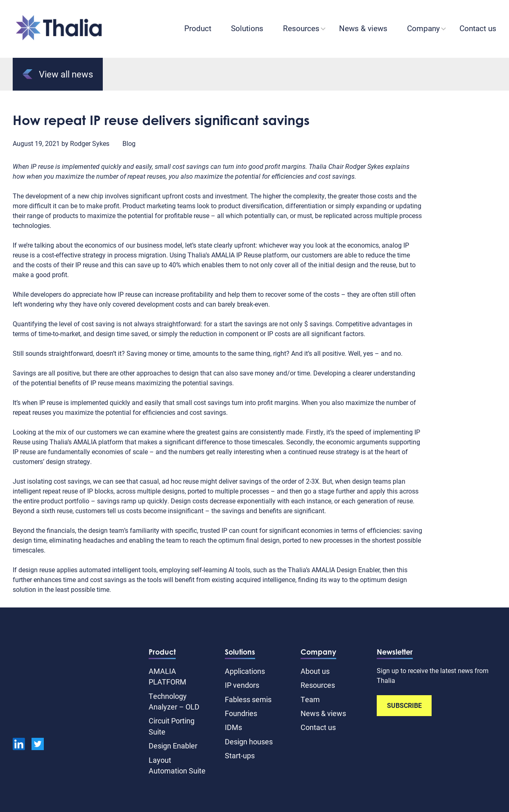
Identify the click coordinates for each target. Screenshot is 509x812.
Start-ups (240, 755)
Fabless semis (248, 699)
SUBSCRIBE (404, 705)
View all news (58, 74)
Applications (245, 671)
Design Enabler (173, 746)
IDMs (233, 727)
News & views (363, 28)
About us (315, 671)
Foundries (241, 713)
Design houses (249, 741)
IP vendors (242, 685)
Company (423, 28)
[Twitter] (38, 745)
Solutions (247, 28)
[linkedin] (19, 745)
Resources (301, 28)
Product (198, 28)
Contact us (478, 28)
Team (310, 699)
